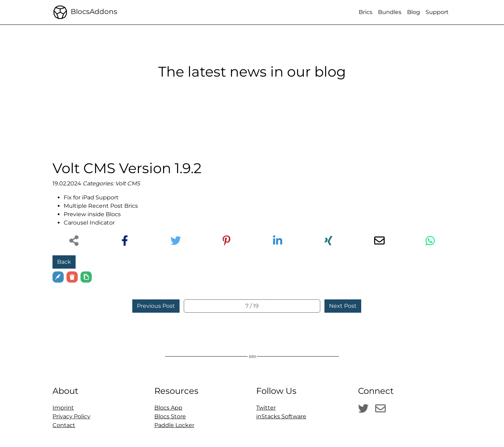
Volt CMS (128, 183)
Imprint (63, 408)
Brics (366, 12)
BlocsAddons (85, 12)
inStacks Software (281, 416)
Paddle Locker (174, 425)
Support (437, 12)
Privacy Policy (71, 416)
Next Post (343, 306)
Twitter (266, 408)
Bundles (390, 12)
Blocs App (168, 408)
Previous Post (156, 306)
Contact (64, 425)
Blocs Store (170, 416)
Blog (414, 12)
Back (64, 262)
